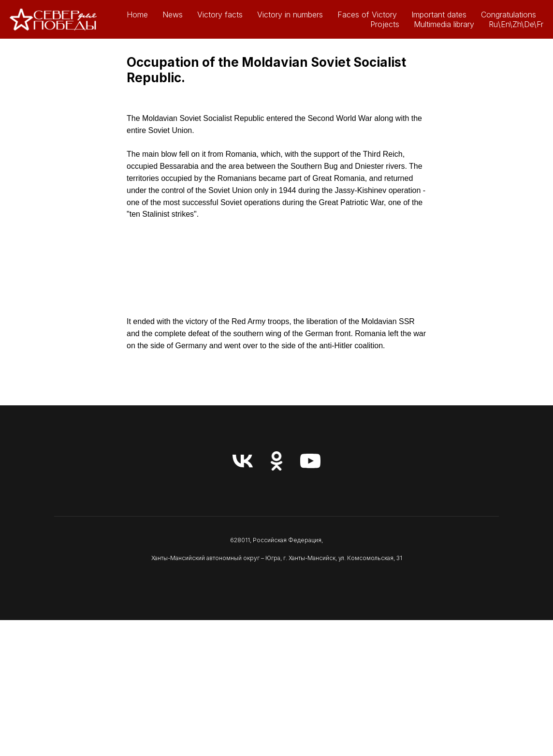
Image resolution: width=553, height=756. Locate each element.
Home (137, 15)
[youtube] (310, 461)
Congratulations (509, 15)
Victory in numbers (290, 15)
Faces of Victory (367, 15)
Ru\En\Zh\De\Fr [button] (516, 24)
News (173, 15)
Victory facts (220, 15)
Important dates (439, 15)
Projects (385, 24)
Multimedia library (444, 24)
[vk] (243, 461)
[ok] (276, 461)
